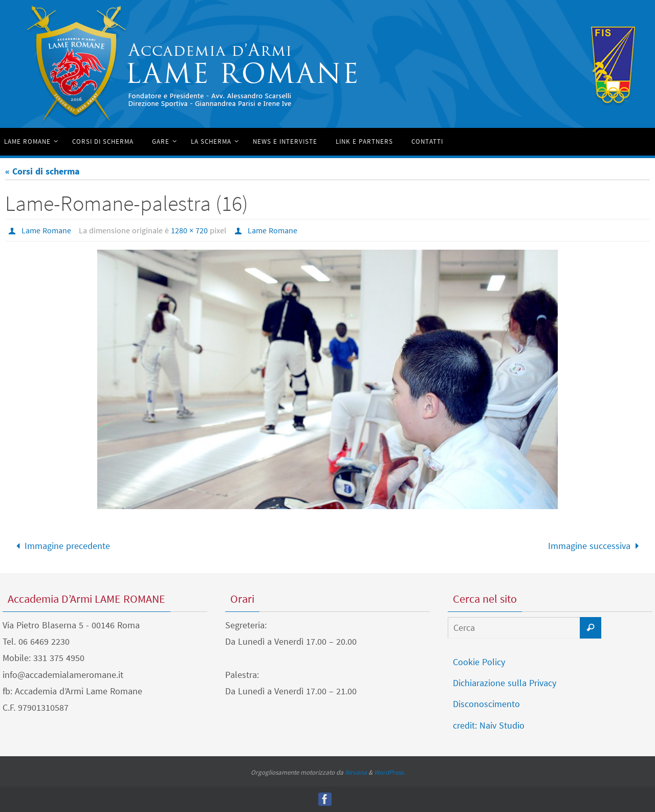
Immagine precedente (61, 546)
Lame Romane (46, 230)
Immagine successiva (596, 546)
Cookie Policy (479, 662)
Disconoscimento (486, 704)
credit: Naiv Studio (489, 725)
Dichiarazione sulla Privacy (505, 683)
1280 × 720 (189, 230)
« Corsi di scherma (42, 171)
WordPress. (389, 772)
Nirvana (356, 772)
